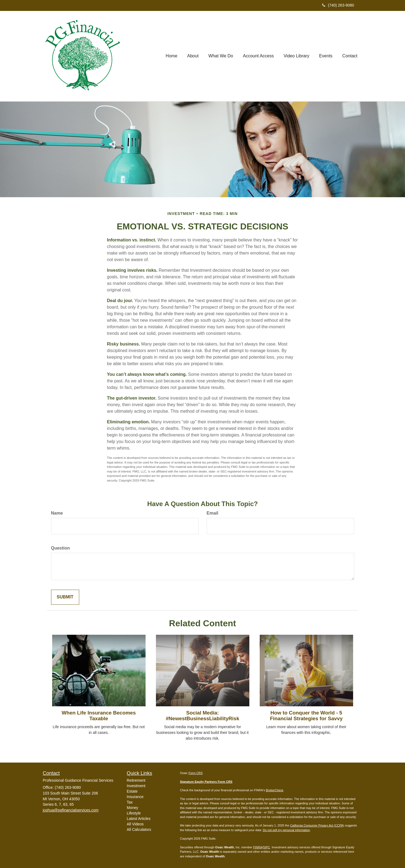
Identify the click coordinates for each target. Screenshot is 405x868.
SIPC (267, 847)
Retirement (136, 780)
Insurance (135, 797)
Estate (132, 791)
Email (213, 513)
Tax (130, 802)
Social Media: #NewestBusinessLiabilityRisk (202, 716)
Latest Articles (139, 819)
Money (132, 808)
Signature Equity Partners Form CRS (206, 782)
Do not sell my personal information (286, 830)
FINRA (258, 847)
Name (57, 513)
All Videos (135, 824)
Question (60, 548)
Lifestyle (134, 813)
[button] (193, 56)
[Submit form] (65, 597)
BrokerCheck (275, 790)
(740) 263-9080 (338, 5)
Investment (136, 786)
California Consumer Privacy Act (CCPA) (317, 825)
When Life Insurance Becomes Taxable (99, 716)
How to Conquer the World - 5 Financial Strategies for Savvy (306, 716)
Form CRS (196, 773)
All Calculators (139, 829)
